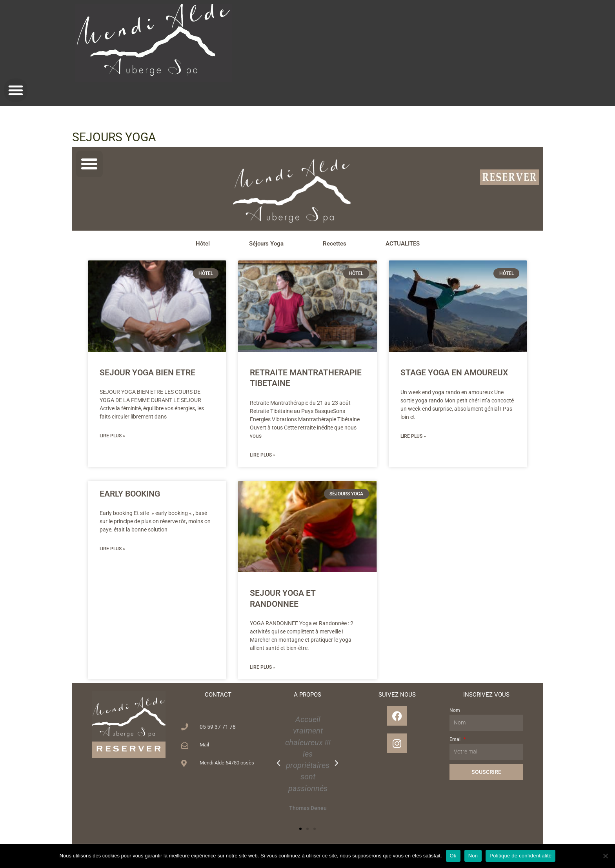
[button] (16, 90)
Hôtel (203, 244)
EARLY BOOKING (130, 494)
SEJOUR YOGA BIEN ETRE (147, 373)
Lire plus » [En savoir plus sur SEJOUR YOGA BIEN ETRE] (112, 436)
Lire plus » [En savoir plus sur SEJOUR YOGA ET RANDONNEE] (263, 668)
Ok (453, 856)
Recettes (335, 244)
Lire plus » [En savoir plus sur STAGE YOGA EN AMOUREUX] (413, 437)
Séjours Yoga (266, 244)
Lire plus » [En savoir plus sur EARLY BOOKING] (112, 550)
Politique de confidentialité (520, 856)
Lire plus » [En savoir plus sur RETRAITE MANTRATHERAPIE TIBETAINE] (263, 455)
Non (473, 856)
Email (456, 740)
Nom (455, 711)
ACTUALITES (403, 244)
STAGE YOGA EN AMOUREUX (454, 373)
